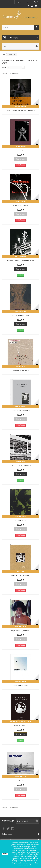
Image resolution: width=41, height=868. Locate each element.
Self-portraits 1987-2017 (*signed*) (21, 110)
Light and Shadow (20, 686)
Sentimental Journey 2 (20, 410)
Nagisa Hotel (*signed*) (20, 631)
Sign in (36, 2)
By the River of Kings (20, 315)
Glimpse (20, 781)
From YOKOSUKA (21, 205)
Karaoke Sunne (20, 726)
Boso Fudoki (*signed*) (21, 576)
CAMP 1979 (20, 521)
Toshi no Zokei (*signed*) (20, 465)
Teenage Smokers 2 (20, 370)
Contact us (11, 2)
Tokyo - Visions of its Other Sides (20, 260)
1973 (21, 150)
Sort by (4, 67)
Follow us (23, 6)
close (5, 854)
